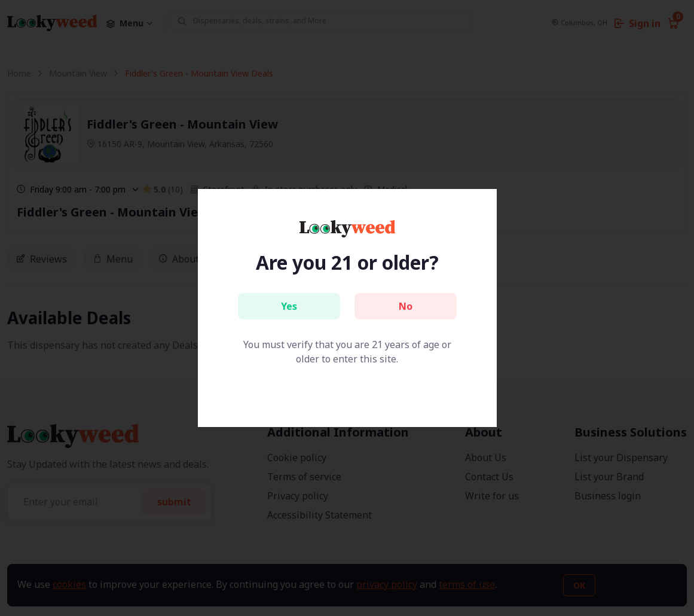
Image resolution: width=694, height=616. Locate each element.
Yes (289, 306)
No (406, 306)
